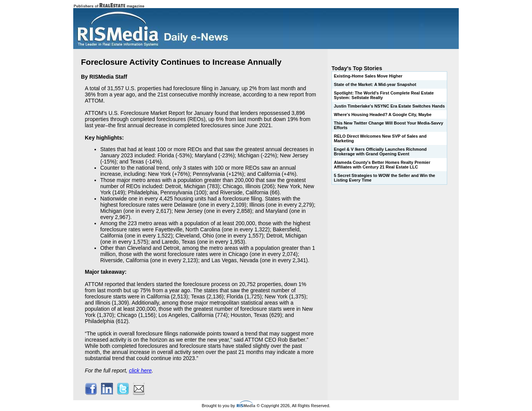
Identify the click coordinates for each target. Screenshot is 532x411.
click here (140, 371)
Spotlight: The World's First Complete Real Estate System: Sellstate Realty (384, 95)
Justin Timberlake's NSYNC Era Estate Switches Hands (389, 106)
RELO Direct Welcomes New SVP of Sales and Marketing (380, 138)
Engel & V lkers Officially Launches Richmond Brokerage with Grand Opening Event (380, 152)
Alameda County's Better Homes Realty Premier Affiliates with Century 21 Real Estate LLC (382, 165)
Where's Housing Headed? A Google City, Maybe (383, 115)
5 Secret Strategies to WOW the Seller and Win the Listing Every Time (385, 178)
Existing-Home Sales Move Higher (368, 76)
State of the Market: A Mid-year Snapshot (375, 84)
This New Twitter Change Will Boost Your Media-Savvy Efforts (389, 125)
